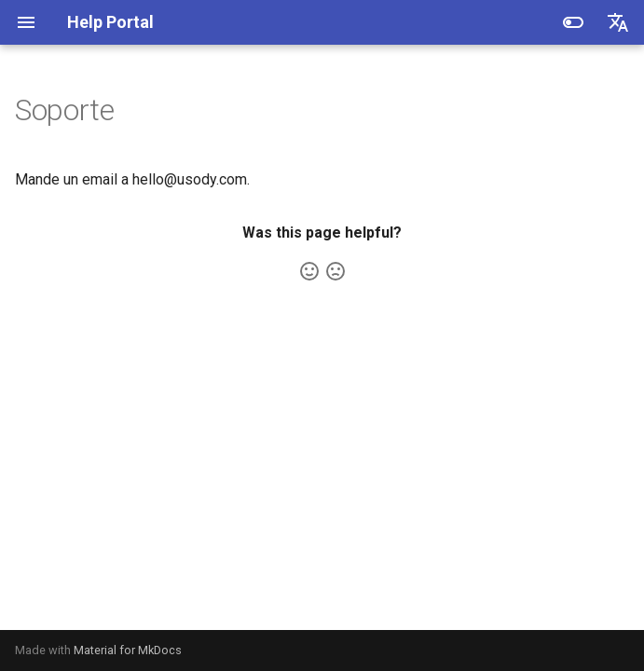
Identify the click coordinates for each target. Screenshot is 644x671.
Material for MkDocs (128, 650)
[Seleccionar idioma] (618, 22)
